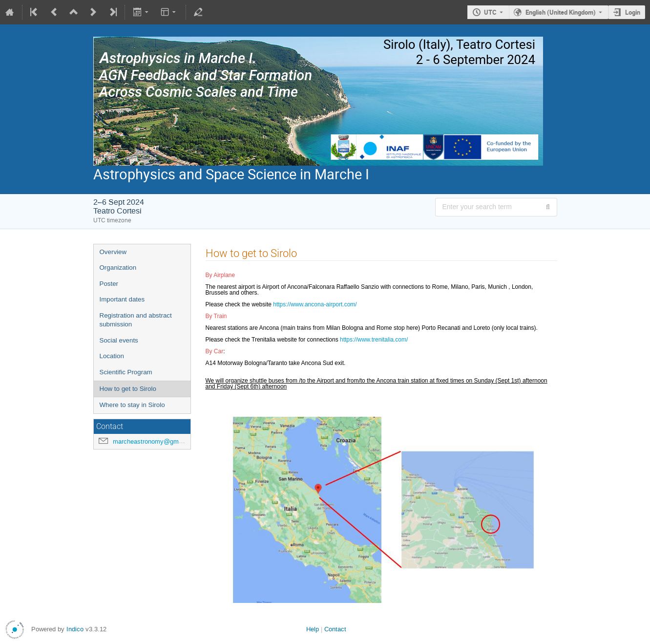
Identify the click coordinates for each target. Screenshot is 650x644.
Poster (109, 284)
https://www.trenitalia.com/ (374, 340)
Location (112, 356)
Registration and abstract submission (136, 320)
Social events (119, 340)
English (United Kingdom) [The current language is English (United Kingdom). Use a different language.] (561, 12)
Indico (75, 629)
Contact (335, 629)
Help (313, 629)
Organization (118, 268)
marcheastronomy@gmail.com (156, 441)
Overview (113, 252)
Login (633, 12)
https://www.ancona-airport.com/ (315, 304)
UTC (490, 12)
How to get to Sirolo (128, 389)
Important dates (122, 299)
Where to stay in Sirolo (132, 405)
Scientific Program (126, 372)
